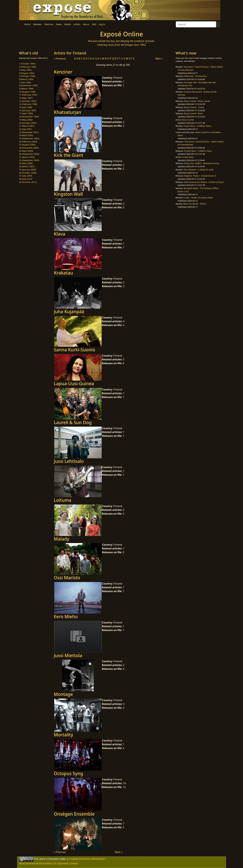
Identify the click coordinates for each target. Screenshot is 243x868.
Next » (159, 59)
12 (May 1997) (26, 98)
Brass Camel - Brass (194, 113)
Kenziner (63, 72)
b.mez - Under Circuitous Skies (198, 198)
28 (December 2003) (29, 148)
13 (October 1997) (28, 101)
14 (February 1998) (28, 104)
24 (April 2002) (26, 135)
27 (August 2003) (27, 145)
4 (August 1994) (27, 73)
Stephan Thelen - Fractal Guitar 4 (200, 176)
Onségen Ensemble (74, 814)
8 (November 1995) (28, 85)
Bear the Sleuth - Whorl (195, 204)
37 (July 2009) (26, 176)
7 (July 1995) (25, 82)
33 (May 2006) (26, 163)
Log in (102, 24)
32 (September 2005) (29, 160)
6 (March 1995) (26, 79)
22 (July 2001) (26, 129)
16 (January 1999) (28, 110)
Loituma (63, 500)
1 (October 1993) (27, 64)
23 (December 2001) (29, 132)
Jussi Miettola (68, 655)
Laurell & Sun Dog (73, 422)
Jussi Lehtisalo (69, 461)
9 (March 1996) (26, 89)
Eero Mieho (66, 616)
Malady (62, 539)
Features (49, 24)
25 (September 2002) (29, 138)
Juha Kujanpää (69, 311)
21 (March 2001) (27, 126)
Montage (63, 694)
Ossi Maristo (67, 578)
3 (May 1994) (25, 70)
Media (68, 24)
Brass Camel (188, 120)
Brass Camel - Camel (194, 107)
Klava (60, 234)
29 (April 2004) (26, 151)
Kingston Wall (68, 194)
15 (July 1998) (26, 107)
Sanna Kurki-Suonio (75, 350)
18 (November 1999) (29, 117)
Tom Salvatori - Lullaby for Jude (198, 170)
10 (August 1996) (27, 92)
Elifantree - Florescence (195, 76)
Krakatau (63, 273)
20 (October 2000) (28, 123)
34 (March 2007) (27, 166)
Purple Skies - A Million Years (197, 126)
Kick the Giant (69, 155)
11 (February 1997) (28, 95)
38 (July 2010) (26, 179)
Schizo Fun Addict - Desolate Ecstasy (202, 163)
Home (27, 24)
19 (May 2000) (26, 120)
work (42, 859)
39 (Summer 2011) (28, 182)
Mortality (64, 735)
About (86, 24)
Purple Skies (188, 157)
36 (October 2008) (28, 173)
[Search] (196, 24)
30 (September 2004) (29, 154)
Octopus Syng (68, 773)
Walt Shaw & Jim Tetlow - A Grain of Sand (204, 182)
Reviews (37, 24)
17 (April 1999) (26, 113)
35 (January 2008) (28, 170)
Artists (77, 24)
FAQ (94, 24)
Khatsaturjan (68, 112)
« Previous (60, 59)
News (59, 24)
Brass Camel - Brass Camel (197, 101)
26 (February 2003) (28, 142)
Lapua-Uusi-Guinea (74, 383)
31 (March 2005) (27, 157)
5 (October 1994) (27, 76)
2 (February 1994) (28, 67)
